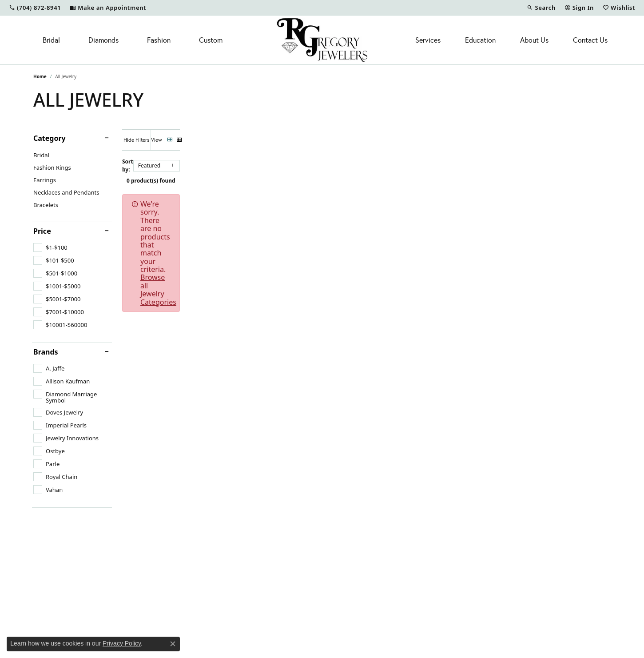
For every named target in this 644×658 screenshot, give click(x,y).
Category (50, 138)
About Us (534, 40)
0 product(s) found (366, 176)
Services (428, 40)
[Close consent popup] (173, 644)
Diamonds (103, 40)
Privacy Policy (122, 643)
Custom (211, 40)
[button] (541, 8)
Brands (46, 352)
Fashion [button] (159, 40)
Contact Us (590, 40)
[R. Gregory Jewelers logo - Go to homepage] (322, 40)
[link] (35, 8)
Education (480, 40)
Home (40, 76)
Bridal (51, 40)
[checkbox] (50, 247)
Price (42, 231)
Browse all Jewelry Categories (388, 199)
